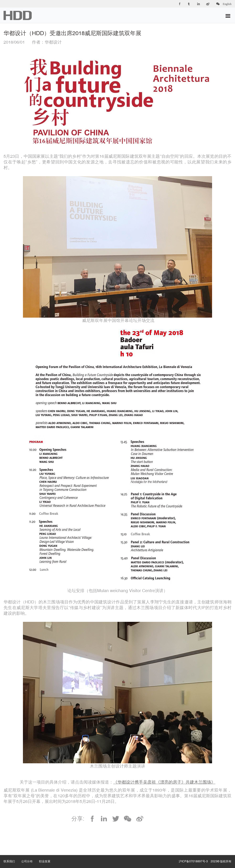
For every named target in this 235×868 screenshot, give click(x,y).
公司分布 (30, 857)
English (227, 4)
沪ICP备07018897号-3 (193, 861)
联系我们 (12, 857)
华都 (18, 15)
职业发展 (48, 857)
